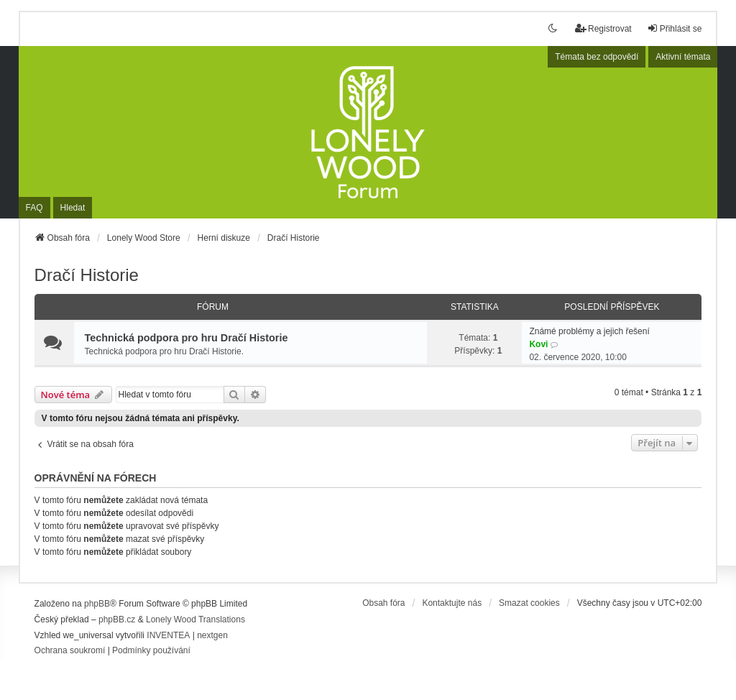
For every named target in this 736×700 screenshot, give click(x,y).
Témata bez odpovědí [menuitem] (597, 57)
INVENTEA (168, 635)
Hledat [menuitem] (73, 208)
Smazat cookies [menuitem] (529, 603)
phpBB (97, 604)
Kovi (538, 344)
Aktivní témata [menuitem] (683, 57)
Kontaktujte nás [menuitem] (452, 603)
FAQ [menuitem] (34, 208)
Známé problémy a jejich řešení (589, 331)
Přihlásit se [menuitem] (675, 28)
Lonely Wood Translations (195, 620)
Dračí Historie (87, 275)
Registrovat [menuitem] (603, 28)
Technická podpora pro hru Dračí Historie (187, 338)
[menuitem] (70, 651)
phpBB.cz (117, 620)
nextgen (212, 635)
